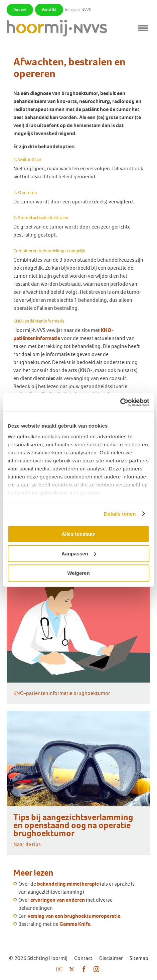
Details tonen (120, 514)
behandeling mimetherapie (68, 884)
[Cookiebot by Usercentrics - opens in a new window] (120, 403)
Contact (83, 958)
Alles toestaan (78, 534)
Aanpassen (79, 554)
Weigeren (78, 573)
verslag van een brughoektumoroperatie (74, 916)
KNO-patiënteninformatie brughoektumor (62, 693)
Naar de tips (27, 844)
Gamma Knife (75, 924)
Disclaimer (111, 958)
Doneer (20, 10)
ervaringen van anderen (58, 900)
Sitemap (139, 958)
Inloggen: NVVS (78, 10)
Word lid (49, 10)
